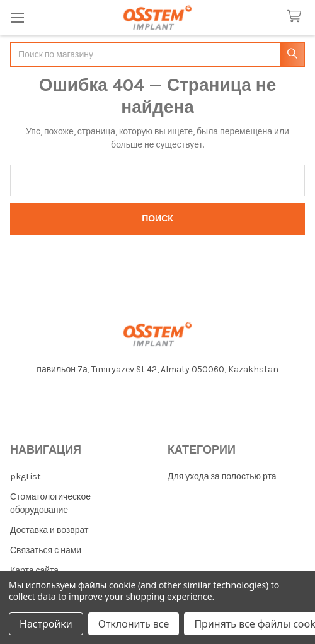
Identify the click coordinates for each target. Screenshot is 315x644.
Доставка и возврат (49, 530)
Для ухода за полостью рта (222, 477)
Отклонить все (134, 624)
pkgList (26, 477)
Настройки (46, 624)
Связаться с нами (46, 550)
